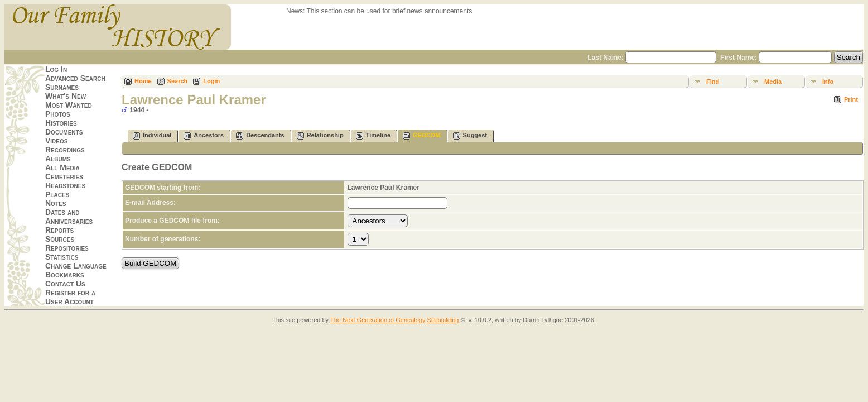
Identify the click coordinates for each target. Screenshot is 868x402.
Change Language (76, 266)
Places (57, 194)
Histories (61, 123)
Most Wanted (69, 105)
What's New (66, 96)
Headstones (65, 185)
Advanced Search (75, 78)
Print (851, 99)
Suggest (470, 136)
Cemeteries (64, 176)
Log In (56, 69)
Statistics (62, 257)
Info (828, 82)
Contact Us (65, 284)
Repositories (67, 248)
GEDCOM (422, 136)
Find (713, 82)
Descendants (260, 136)
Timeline (373, 136)
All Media (62, 167)
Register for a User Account (70, 297)
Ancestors (204, 136)
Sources (60, 239)
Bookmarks (65, 275)
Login (211, 81)
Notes (56, 203)
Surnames (62, 87)
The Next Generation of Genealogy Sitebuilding (395, 320)
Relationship (320, 136)
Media (773, 82)
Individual (152, 136)
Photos (58, 114)
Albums (58, 159)
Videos (56, 141)
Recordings (65, 150)
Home (143, 81)
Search (178, 81)
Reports (59, 230)
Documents (64, 132)
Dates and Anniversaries (69, 217)
